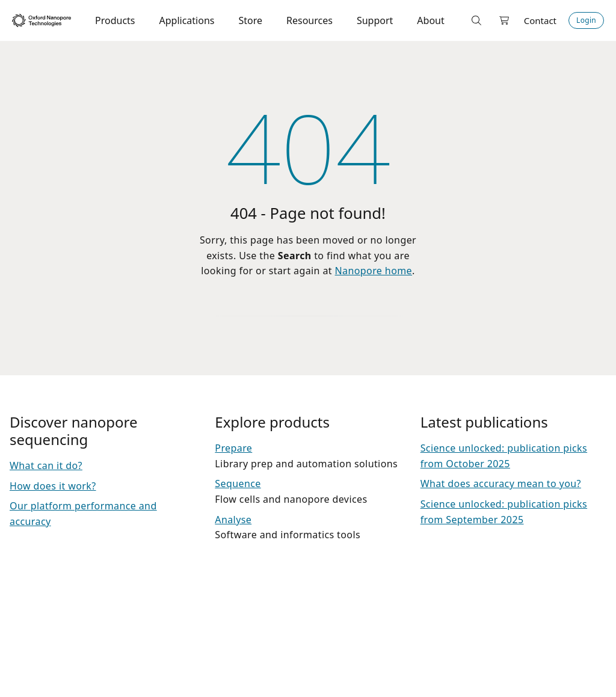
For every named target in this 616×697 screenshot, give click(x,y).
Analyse (233, 520)
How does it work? (53, 486)
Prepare (233, 448)
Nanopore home (374, 271)
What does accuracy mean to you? (501, 484)
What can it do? (46, 465)
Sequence (238, 484)
